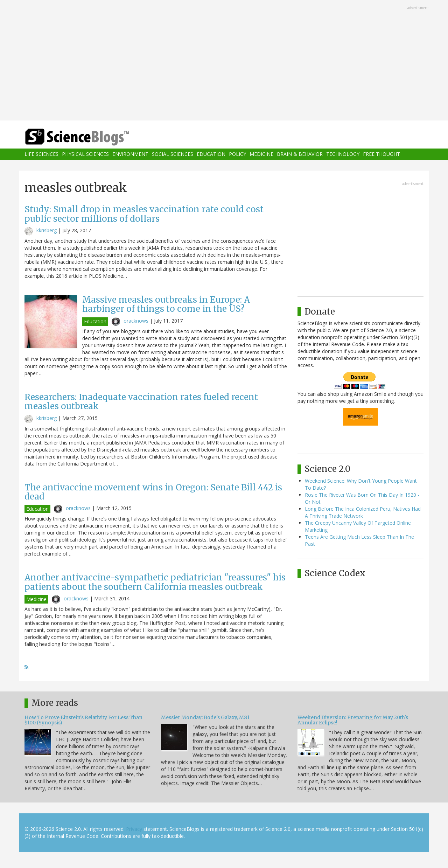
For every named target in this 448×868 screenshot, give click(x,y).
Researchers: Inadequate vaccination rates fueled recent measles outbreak (141, 402)
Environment (130, 154)
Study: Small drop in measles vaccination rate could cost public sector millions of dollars (144, 214)
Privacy (134, 829)
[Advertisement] (224, 61)
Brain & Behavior (300, 154)
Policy (237, 154)
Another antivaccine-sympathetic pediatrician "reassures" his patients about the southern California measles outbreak (155, 582)
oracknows (136, 321)
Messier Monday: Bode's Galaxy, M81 (205, 717)
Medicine (261, 154)
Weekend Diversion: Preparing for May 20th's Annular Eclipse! (353, 720)
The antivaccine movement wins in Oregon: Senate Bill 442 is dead (153, 492)
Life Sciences (41, 154)
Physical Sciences (85, 154)
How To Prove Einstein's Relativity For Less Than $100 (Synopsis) (83, 720)
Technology (343, 154)
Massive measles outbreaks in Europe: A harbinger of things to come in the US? (166, 304)
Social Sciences (173, 154)
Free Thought (381, 154)
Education (211, 154)
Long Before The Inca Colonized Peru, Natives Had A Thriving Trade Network (363, 512)
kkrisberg (47, 230)
